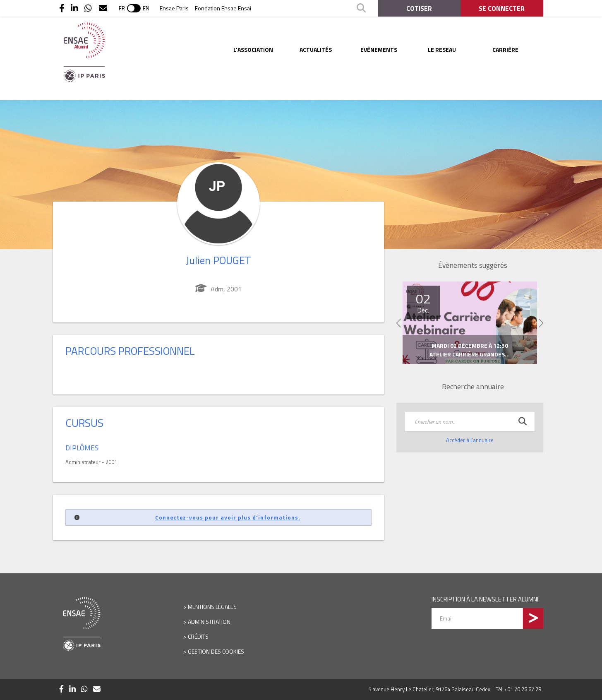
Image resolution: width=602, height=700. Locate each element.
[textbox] (470, 421)
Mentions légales (212, 607)
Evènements (379, 49)
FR (122, 8)
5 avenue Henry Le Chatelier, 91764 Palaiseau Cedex (429, 689)
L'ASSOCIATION (253, 49)
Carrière (505, 49)
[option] (470, 323)
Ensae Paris (174, 8)
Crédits (198, 636)
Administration (209, 622)
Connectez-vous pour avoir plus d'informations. (228, 517)
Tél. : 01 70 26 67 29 (518, 689)
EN (146, 8)
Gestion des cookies (216, 651)
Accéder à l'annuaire (470, 440)
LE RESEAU (442, 49)
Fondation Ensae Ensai (223, 8)
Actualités (316, 49)
